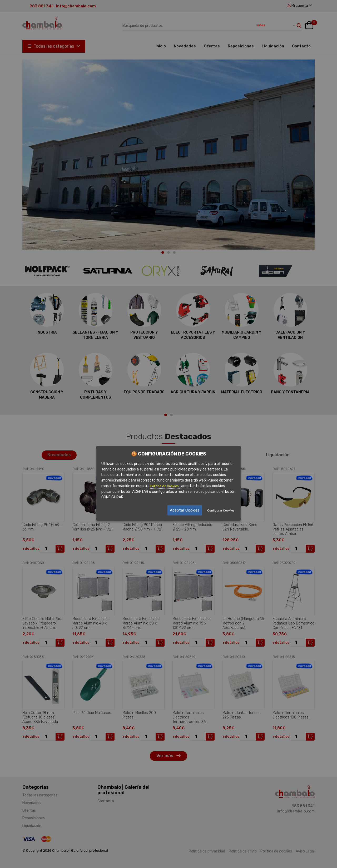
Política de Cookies (165, 486)
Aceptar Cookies (185, 510)
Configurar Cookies (221, 511)
